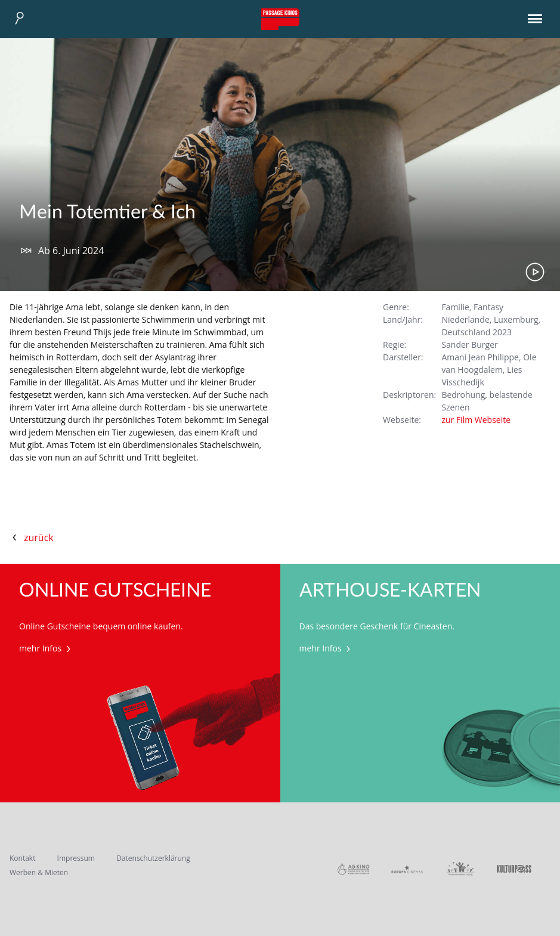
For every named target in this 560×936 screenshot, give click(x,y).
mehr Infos (46, 648)
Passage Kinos (280, 19)
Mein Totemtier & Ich (107, 212)
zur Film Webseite (476, 420)
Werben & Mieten (39, 872)
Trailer (535, 272)
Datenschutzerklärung (153, 858)
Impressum (76, 858)
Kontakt (22, 858)
